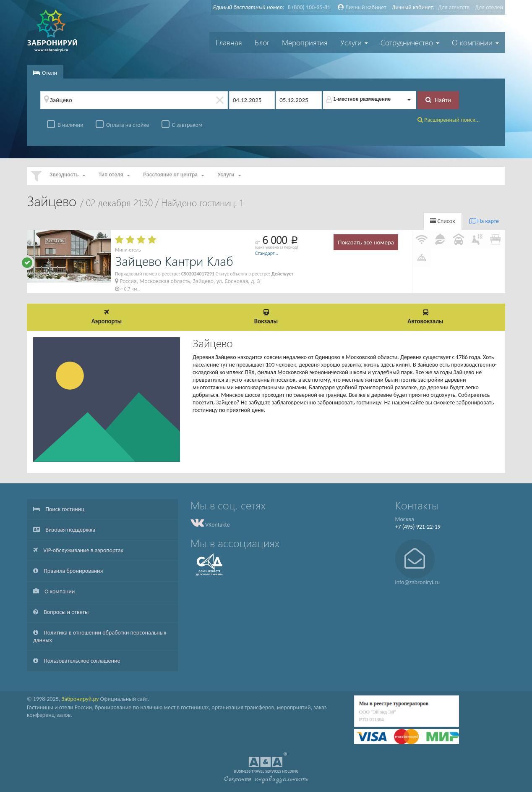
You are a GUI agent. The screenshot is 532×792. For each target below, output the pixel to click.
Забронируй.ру (80, 699)
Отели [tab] (45, 73)
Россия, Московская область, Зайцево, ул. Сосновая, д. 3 (187, 281)
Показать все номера (366, 242)
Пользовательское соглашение (77, 661)
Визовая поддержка (64, 530)
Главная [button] (229, 42)
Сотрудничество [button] (410, 42)
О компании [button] (475, 42)
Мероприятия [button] (305, 42)
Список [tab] (442, 221)
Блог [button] (262, 42)
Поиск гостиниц (59, 509)
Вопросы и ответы (61, 612)
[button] (370, 100)
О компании (54, 591)
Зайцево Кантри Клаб (174, 261)
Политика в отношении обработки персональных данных (100, 636)
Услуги (354, 42)
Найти (438, 100)
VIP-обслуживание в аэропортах (78, 550)
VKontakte (210, 525)
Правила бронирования (68, 571)
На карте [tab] (484, 221)
